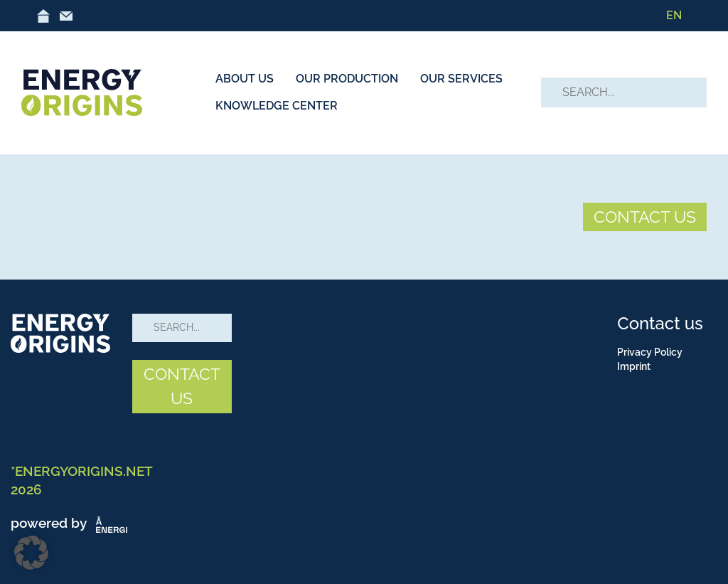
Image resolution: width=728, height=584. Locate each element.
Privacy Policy (650, 352)
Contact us (660, 323)
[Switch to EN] (674, 16)
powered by (72, 523)
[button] (31, 553)
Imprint (634, 366)
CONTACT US (645, 217)
